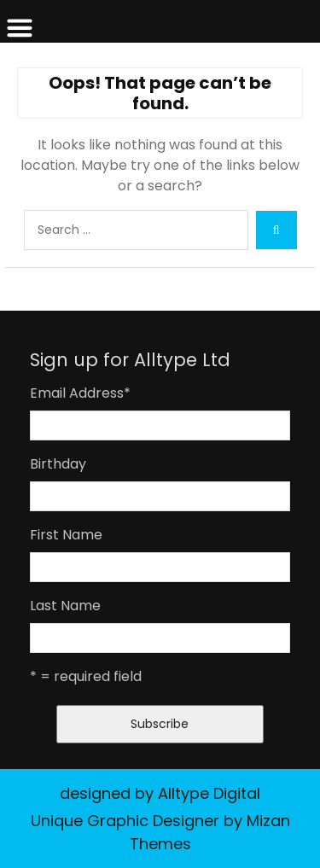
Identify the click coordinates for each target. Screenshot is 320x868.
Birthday (58, 464)
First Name (66, 535)
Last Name (65, 606)
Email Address (80, 393)
